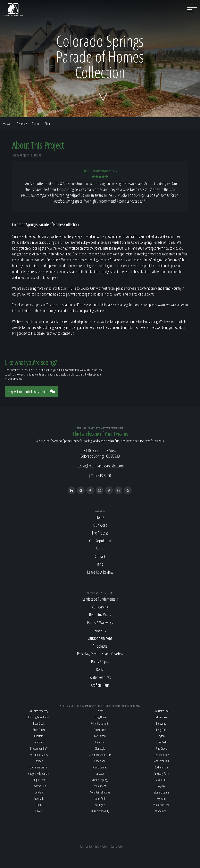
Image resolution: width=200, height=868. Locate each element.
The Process (100, 533)
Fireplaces (100, 646)
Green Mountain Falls (100, 755)
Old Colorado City (100, 811)
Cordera (39, 792)
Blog (100, 564)
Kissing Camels (100, 767)
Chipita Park (39, 780)
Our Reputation (100, 541)
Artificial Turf (100, 685)
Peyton (161, 736)
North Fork (100, 799)
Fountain (100, 742)
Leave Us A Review (100, 572)
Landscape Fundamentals (100, 599)
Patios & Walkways (100, 622)
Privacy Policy (101, 847)
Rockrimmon (161, 767)
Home (100, 517)
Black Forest (39, 730)
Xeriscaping (100, 607)
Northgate (100, 805)
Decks (100, 669)
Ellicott (39, 811)
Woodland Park (161, 805)
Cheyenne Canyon (39, 767)
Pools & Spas (100, 661)
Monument (100, 786)
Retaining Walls (100, 615)
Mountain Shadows (100, 792)
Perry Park (161, 730)
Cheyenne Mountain (39, 774)
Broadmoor (39, 742)
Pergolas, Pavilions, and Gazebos (100, 654)
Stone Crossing (161, 792)
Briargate (39, 736)
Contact (100, 556)
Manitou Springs (100, 780)
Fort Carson (100, 736)
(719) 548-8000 (100, 475)
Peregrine (161, 723)
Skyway (161, 786)
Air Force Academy (39, 711)
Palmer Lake (161, 717)
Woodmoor (161, 811)
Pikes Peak (161, 742)
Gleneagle (100, 748)
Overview (22, 124)
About (48, 124)
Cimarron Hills (39, 786)
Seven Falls (161, 780)
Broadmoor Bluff (39, 748)
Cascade (39, 761)
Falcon (100, 711)
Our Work (100, 525)
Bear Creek (39, 723)
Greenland (100, 761)
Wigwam (161, 799)
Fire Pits (100, 630)
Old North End (161, 711)
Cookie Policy (117, 847)
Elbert (39, 805)
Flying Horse (100, 717)
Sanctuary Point (161, 774)
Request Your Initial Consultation (31, 391)
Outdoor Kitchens (100, 638)
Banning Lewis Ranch (39, 717)
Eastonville (39, 799)
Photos (36, 124)
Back (7, 124)
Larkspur (100, 774)
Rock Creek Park (161, 761)
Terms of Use (86, 847)
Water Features (100, 677)
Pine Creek (161, 748)
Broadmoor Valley (39, 755)
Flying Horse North (100, 723)
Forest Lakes (100, 730)
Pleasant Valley (161, 755)
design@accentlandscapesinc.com (100, 466)
